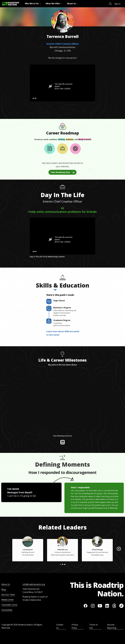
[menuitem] (110, 4)
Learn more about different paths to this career (63, 333)
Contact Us (60, 626)
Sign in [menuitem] (117, 4)
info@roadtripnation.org (34, 584)
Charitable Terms (9, 605)
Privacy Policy (75, 626)
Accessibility (7, 610)
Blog (4, 589)
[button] (119, 549)
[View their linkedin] (62, 442)
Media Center (8, 600)
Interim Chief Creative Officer (63, 44)
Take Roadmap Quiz (62, 172)
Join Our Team (8, 595)
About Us (6, 584)
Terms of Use (93, 626)
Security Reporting (112, 626)
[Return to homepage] (11, 4)
